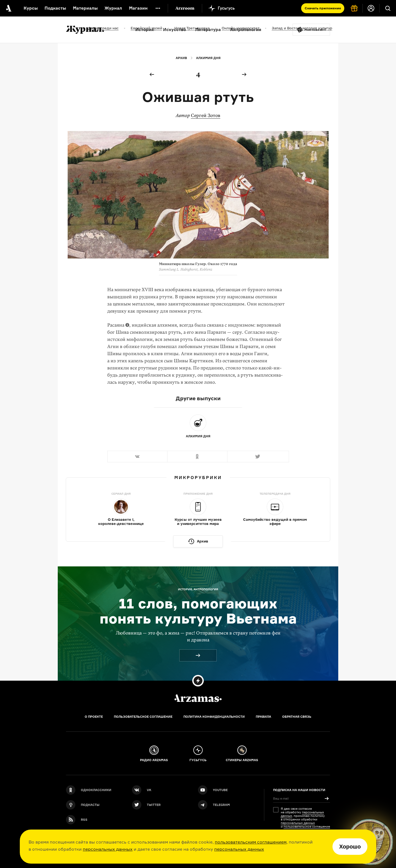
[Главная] (198, 698)
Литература (208, 30)
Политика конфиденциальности (214, 717)
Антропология (246, 30)
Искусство (174, 30)
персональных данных (108, 849)
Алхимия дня (208, 58)
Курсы (31, 8)
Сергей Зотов (206, 116)
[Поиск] (388, 8)
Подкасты (55, 8)
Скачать (323, 8)
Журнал (113, 8)
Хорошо (350, 847)
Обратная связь (297, 717)
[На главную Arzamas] (8, 8)
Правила (263, 717)
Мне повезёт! (315, 30)
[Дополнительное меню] (158, 8)
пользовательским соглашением (251, 842)
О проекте (94, 717)
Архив (181, 58)
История (145, 30)
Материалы (85, 8)
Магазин (138, 8)
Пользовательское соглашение (143, 717)
